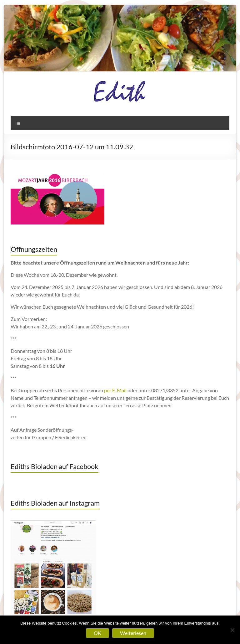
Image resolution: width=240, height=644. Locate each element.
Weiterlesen (133, 633)
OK (97, 633)
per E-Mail (115, 390)
